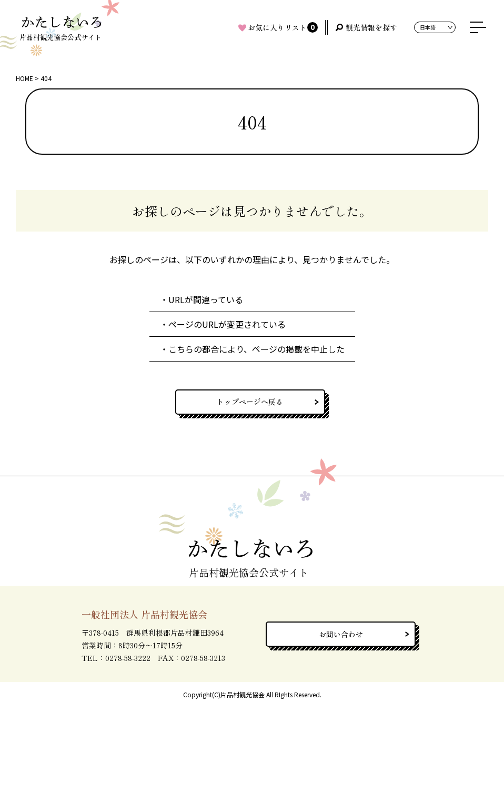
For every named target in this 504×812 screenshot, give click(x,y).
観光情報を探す (371, 27)
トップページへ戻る (250, 402)
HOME (24, 78)
